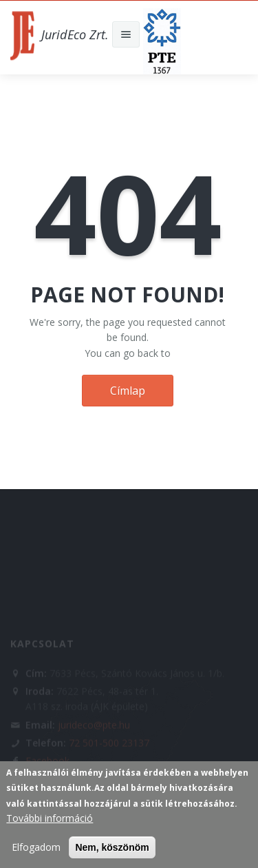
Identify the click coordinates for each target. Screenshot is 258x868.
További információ (50, 818)
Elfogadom (36, 847)
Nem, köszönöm (112, 847)
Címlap (128, 391)
